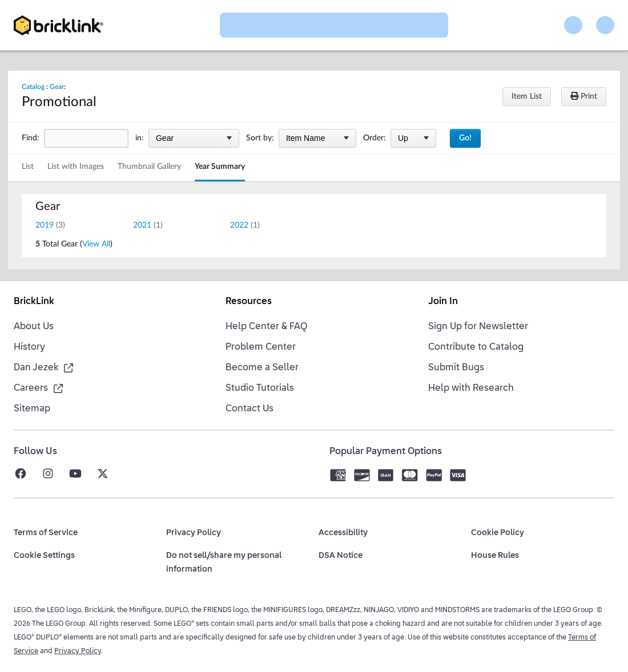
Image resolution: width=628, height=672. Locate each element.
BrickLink (34, 302)
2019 (45, 225)
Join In (443, 302)
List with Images (76, 167)
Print (584, 96)
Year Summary (220, 167)
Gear (57, 87)
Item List (527, 96)
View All (96, 244)
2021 (142, 225)
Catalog (33, 87)
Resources (249, 302)
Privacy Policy (78, 651)
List (28, 167)
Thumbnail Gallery (149, 167)
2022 (239, 225)
